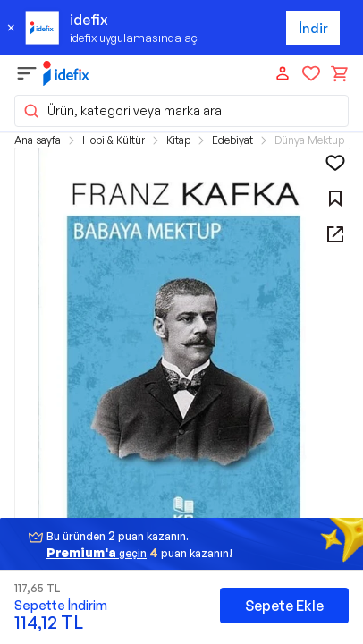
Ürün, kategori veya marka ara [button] (122, 111)
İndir (313, 28)
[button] (182, 358)
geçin (97, 552)
